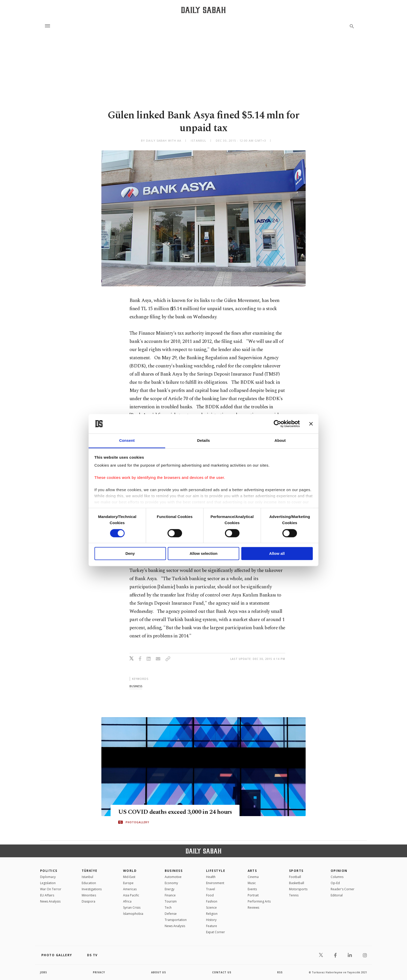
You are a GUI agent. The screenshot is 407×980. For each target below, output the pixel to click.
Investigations (92, 889)
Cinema (253, 877)
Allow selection (203, 554)
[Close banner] (311, 424)
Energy (170, 889)
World (130, 871)
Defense (171, 914)
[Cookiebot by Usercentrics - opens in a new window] (277, 424)
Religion (212, 914)
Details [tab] (203, 441)
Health (211, 877)
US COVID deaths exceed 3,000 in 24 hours (170, 812)
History (211, 920)
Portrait (253, 895)
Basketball (297, 883)
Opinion (339, 871)
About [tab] (280, 441)
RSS (280, 972)
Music (252, 883)
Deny (130, 554)
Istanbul (87, 877)
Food (210, 895)
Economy (171, 883)
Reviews (253, 908)
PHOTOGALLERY (137, 826)
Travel (211, 889)
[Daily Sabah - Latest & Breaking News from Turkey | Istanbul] (203, 10)
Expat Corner (216, 932)
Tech (168, 908)
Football (295, 877)
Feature (212, 926)
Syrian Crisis (132, 908)
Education (89, 883)
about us (159, 972)
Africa (127, 901)
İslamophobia (133, 914)
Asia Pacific (131, 895)
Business (174, 871)
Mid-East (129, 877)
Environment (215, 883)
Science (211, 908)
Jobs (44, 972)
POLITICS (49, 871)
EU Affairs (47, 895)
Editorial (337, 895)
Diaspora (88, 901)
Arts (252, 871)
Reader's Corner (343, 889)
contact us (222, 972)
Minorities (89, 895)
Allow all (277, 554)
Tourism (171, 901)
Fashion (212, 901)
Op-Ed (335, 883)
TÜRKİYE (90, 871)
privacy (99, 972)
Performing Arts (259, 901)
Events (252, 889)
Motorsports (298, 889)
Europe (128, 883)
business (136, 686)
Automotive (173, 877)
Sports (296, 871)
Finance (170, 895)
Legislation (48, 883)
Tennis (294, 895)
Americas (130, 889)
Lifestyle (216, 871)
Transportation (176, 920)
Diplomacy (48, 877)
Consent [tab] (127, 441)
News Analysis (50, 901)
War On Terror (51, 889)
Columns (337, 877)
